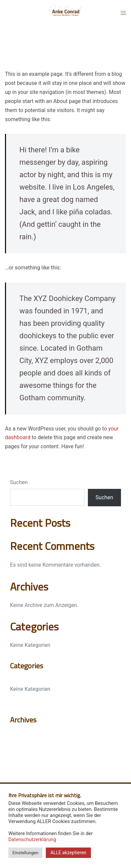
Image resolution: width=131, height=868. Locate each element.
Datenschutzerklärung (32, 839)
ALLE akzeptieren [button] (69, 853)
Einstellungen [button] (25, 853)
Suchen (19, 482)
